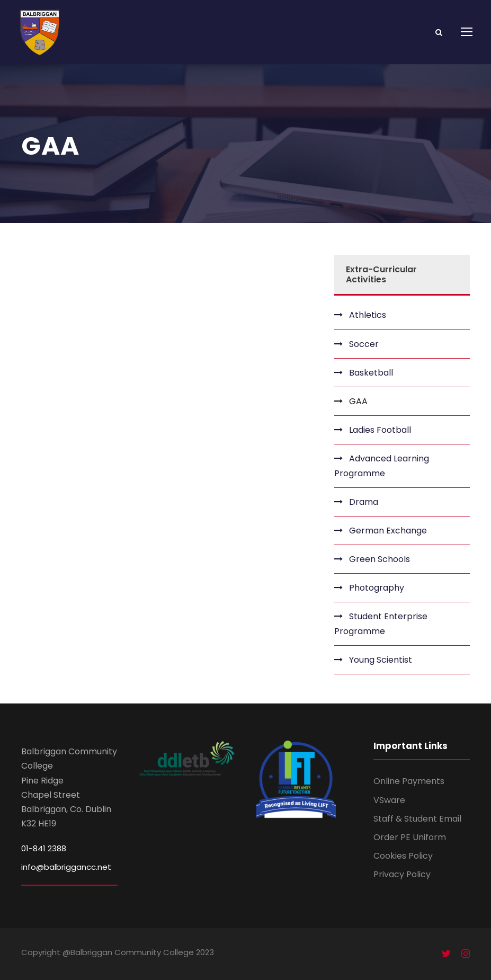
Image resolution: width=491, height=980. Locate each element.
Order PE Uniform (410, 837)
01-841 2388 (44, 848)
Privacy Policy (402, 874)
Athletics (368, 315)
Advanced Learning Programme (382, 466)
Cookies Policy (403, 856)
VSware (389, 800)
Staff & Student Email (417, 819)
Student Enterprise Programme (381, 623)
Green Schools (380, 559)
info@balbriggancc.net (66, 867)
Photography (377, 588)
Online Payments (409, 781)
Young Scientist (381, 660)
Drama (364, 502)
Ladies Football (380, 430)
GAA (358, 401)
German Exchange (388, 531)
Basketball (371, 373)
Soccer (364, 344)
